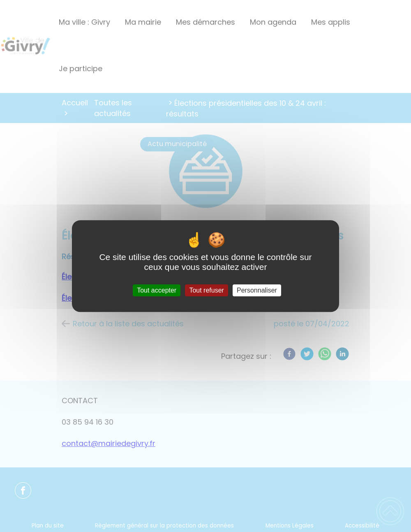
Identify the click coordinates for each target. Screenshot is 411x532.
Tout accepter (157, 290)
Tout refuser (206, 290)
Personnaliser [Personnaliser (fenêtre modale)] (257, 290)
